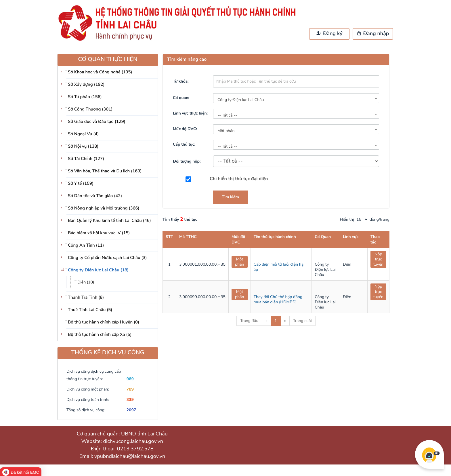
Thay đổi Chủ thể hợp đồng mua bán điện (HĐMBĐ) (278, 299)
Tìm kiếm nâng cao (187, 59)
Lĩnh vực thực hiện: (190, 113)
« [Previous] (266, 321)
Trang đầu (249, 321)
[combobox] (296, 98)
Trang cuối (302, 321)
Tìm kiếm (230, 197)
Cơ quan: (181, 98)
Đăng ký (329, 34)
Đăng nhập (373, 34)
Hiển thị (347, 219)
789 (130, 389)
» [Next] (285, 321)
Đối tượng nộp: (187, 161)
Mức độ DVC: (185, 129)
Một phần (239, 262)
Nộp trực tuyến (378, 259)
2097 (131, 410)
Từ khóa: (181, 81)
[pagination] (362, 219)
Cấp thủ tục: (184, 144)
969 (130, 379)
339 (130, 400)
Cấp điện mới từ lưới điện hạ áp (279, 267)
